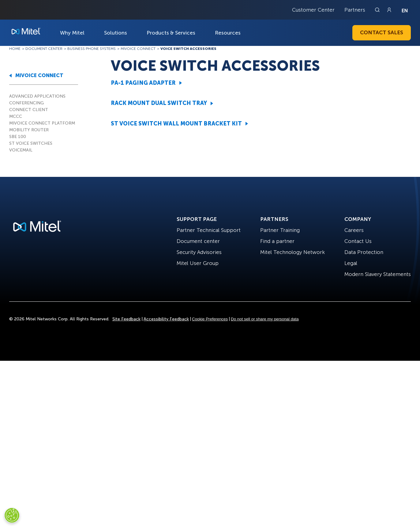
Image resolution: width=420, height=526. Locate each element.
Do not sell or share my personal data (265, 319)
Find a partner (277, 241)
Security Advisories (199, 252)
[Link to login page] (389, 10)
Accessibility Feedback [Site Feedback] (166, 319)
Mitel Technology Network (292, 252)
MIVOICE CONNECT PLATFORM (42, 123)
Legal (351, 263)
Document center (198, 241)
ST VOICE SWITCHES (31, 143)
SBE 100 (18, 137)
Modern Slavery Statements (378, 274)
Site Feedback (126, 319)
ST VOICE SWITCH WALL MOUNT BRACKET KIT (176, 124)
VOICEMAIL (21, 150)
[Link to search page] (378, 10)
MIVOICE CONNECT (39, 75)
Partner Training (280, 230)
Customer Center (313, 10)
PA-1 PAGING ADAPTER (143, 83)
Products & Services (171, 33)
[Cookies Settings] (12, 515)
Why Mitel (72, 33)
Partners (355, 10)
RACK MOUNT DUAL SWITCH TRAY (159, 103)
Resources (228, 33)
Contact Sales (382, 32)
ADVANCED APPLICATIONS (37, 96)
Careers (354, 230)
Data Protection (364, 252)
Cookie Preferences (210, 319)
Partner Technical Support (209, 230)
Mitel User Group (198, 263)
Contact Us (358, 241)
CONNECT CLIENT (29, 110)
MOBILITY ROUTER (29, 130)
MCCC (16, 116)
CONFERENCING (26, 103)
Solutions (116, 33)
